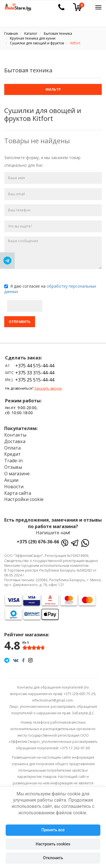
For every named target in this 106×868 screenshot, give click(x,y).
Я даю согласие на (50, 289)
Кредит (12, 454)
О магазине (17, 474)
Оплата (12, 448)
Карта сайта (18, 493)
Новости (14, 487)
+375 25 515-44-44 (35, 380)
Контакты (15, 435)
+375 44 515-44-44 (35, 366)
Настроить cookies (53, 844)
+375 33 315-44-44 (35, 373)
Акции (11, 480)
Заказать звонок (48, 388)
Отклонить (53, 858)
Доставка (15, 441)
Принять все (53, 830)
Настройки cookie (24, 499)
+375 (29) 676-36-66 (38, 542)
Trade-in (13, 461)
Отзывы (13, 467)
